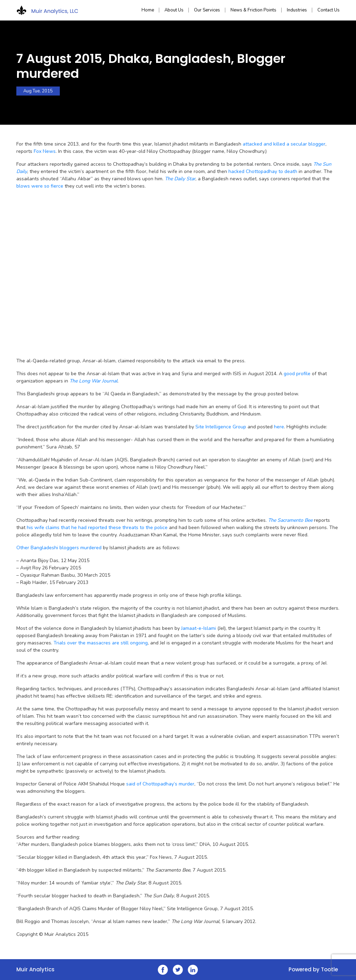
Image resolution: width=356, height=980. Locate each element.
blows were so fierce (40, 186)
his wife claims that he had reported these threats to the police (97, 528)
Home (148, 10)
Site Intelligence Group (221, 427)
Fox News (45, 151)
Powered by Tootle (313, 969)
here (279, 427)
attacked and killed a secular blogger (284, 144)
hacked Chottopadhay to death (263, 171)
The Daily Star (180, 179)
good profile (297, 374)
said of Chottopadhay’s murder (160, 784)
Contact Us (329, 10)
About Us (174, 10)
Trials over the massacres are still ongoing (101, 643)
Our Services (207, 10)
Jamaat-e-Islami (199, 628)
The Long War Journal (94, 381)
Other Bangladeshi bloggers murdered (59, 548)
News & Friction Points (253, 10)
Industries (297, 10)
